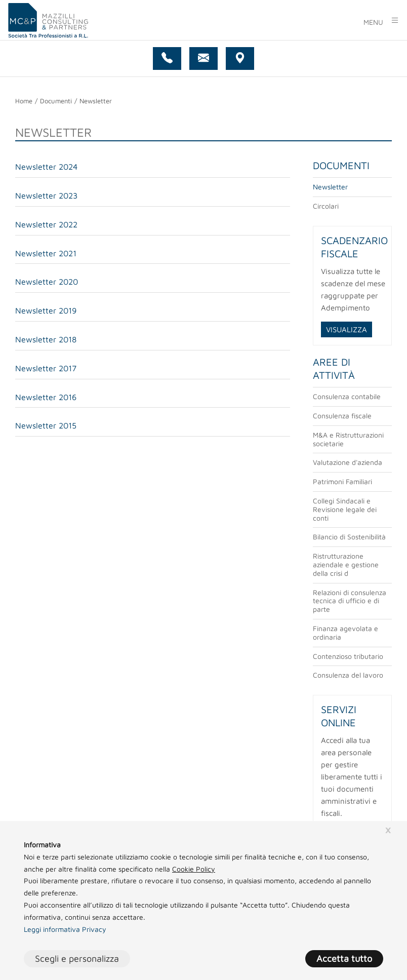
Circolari (326, 206)
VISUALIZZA (347, 329)
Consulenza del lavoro (348, 675)
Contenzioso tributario (348, 656)
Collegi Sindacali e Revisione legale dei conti (345, 509)
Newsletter (330, 187)
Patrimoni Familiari (342, 481)
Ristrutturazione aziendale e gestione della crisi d (346, 564)
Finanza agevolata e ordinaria (345, 633)
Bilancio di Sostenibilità (349, 537)
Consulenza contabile (347, 396)
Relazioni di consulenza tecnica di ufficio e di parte (350, 601)
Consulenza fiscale (342, 416)
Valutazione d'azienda (348, 462)
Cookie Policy (194, 869)
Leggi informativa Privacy (65, 929)
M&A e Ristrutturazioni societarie (348, 439)
